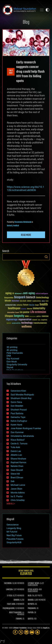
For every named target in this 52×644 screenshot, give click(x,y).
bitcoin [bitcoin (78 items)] (8, 301)
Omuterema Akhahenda (23, 222)
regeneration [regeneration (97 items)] (25, 320)
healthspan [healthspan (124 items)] (14, 308)
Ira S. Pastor (17, 496)
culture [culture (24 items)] (43, 301)
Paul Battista (17, 413)
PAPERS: (31, 613)
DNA (9, 356)
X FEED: (10, 596)
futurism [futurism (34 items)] (32, 305)
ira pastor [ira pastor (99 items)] (25, 312)
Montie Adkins (18, 493)
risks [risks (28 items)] (39, 320)
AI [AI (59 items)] (13, 294)
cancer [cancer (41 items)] (29, 301)
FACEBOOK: (8, 583)
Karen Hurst (16, 425)
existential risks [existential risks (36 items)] (11, 305)
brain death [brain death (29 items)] (23, 301)
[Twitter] (21, 632)
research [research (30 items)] (35, 320)
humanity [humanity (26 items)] (24, 309)
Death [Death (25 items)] (47, 301)
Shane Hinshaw (18, 459)
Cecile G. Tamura (19, 444)
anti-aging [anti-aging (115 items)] (29, 293)
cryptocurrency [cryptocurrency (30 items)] (37, 301)
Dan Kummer (17, 432)
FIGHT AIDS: (11, 604)
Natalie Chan (17, 466)
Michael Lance (18, 485)
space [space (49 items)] (9, 323)
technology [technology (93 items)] (27, 323)
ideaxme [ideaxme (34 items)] (30, 309)
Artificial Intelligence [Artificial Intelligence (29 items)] (42, 294)
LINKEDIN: (9, 590)
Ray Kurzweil (13, 359)
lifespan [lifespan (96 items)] (9, 316)
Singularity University (17, 365)
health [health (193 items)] (44, 305)
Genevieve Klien (18, 391)
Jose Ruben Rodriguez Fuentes (26, 428)
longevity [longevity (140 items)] (19, 316)
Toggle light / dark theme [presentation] (47, 10)
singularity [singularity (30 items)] (44, 320)
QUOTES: (31, 619)
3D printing (12, 347)
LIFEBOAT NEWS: (34, 583)
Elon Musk (12, 362)
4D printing (12, 350)
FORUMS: (19, 619)
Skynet (10, 367)
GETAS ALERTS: (33, 590)
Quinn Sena (16, 402)
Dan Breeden (17, 406)
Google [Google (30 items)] (37, 305)
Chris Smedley (18, 500)
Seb (13, 481)
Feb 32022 (11, 72)
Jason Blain (17, 489)
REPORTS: (31, 604)
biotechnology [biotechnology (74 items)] (43, 298)
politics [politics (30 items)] (39, 317)
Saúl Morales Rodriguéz (22, 395)
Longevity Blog (14, 528)
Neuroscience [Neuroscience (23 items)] (33, 317)
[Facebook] (15, 632)
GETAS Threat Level (26, 573)
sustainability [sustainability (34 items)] (16, 323)
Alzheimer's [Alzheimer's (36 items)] (19, 294)
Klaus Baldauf (18, 440)
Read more (26, 235)
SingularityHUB (14, 542)
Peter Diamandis (15, 353)
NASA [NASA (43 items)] (27, 316)
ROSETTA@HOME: (16, 613)
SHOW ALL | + (11, 504)
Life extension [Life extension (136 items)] (38, 312)
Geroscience (12, 525)
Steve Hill (15, 474)
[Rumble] (37, 632)
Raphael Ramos (18, 462)
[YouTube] (32, 632)
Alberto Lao (16, 455)
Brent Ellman (17, 478)
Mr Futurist (12, 532)
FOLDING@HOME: (9, 608)
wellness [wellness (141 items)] (27, 327)
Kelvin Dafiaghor (19, 421)
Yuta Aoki (15, 447)
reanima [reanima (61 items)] (45, 316)
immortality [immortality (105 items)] (39, 308)
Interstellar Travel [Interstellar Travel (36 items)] (13, 313)
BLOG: (30, 596)
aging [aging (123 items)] (9, 293)
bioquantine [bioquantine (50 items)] (9, 298)
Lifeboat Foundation (20, 628)
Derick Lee (16, 451)
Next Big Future (14, 535)
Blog (26, 22)
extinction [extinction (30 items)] (20, 305)
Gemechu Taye (18, 417)
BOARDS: (31, 600)
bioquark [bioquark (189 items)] (20, 297)
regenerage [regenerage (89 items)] (12, 320)
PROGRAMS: (32, 608)
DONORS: (17, 600)
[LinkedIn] (26, 632)
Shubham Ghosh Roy (21, 398)
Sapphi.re (46, 628)
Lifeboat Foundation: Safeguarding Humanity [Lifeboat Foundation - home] (19, 10)
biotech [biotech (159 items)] (31, 297)
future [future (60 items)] (26, 305)
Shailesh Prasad (19, 410)
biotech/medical (13, 226)
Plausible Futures (15, 539)
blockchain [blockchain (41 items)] (15, 301)
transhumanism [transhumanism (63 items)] (40, 323)
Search (46, 257)
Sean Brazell (17, 470)
